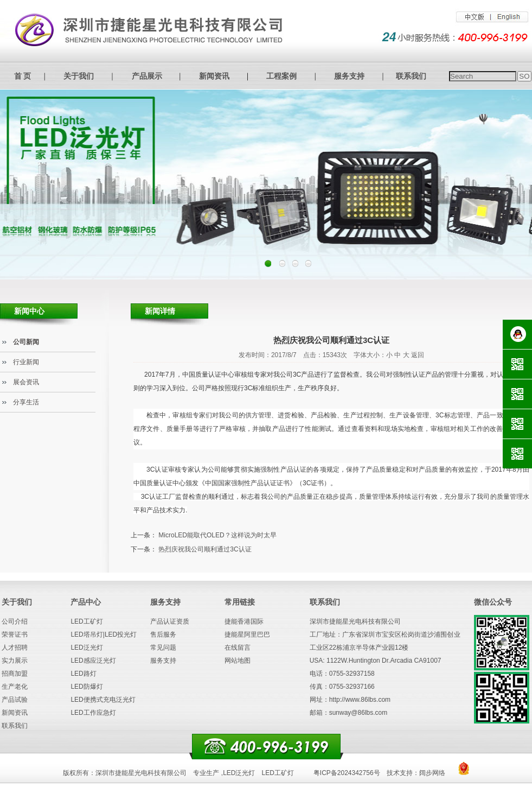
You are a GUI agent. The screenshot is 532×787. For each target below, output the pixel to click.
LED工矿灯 (86, 621)
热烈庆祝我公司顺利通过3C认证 (205, 549)
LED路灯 (83, 674)
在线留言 (238, 648)
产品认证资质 (170, 621)
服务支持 (349, 76)
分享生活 (26, 402)
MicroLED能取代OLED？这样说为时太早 (217, 535)
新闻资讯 (214, 76)
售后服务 (163, 634)
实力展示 (15, 661)
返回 (418, 355)
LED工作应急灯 (93, 713)
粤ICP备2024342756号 (347, 773)
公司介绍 (15, 621)
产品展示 (147, 76)
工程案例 (281, 76)
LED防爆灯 (86, 687)
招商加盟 (15, 674)
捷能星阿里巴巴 (247, 634)
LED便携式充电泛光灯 (103, 700)
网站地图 (238, 661)
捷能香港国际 (244, 621)
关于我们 (79, 76)
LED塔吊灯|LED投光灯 (104, 634)
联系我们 (411, 76)
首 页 (23, 76)
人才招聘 (15, 648)
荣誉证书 (15, 634)
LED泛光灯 (86, 648)
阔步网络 (432, 773)
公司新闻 (26, 342)
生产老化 (15, 687)
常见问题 (163, 648)
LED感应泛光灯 (93, 661)
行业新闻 (26, 362)
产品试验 (15, 700)
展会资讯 (26, 382)
